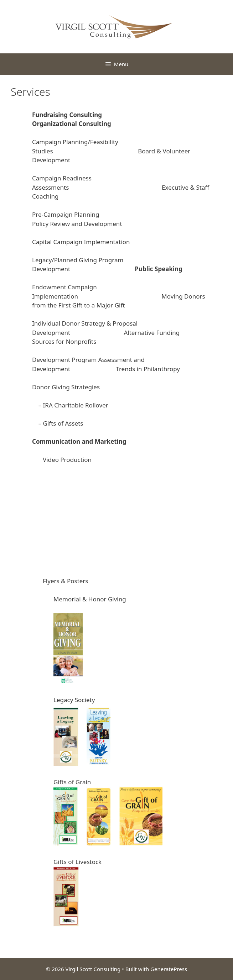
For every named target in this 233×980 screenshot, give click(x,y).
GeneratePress (169, 969)
